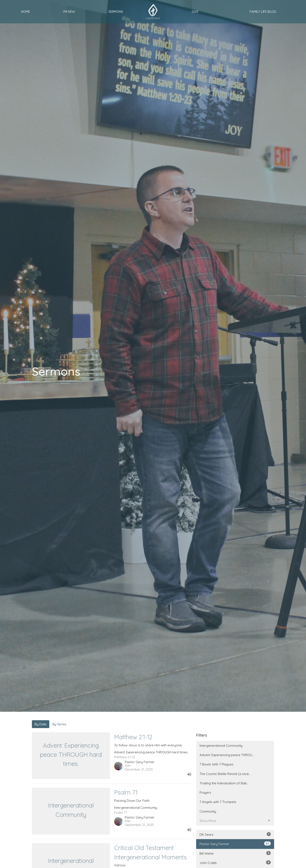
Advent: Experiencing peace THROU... (227, 755)
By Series (59, 724)
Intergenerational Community (221, 746)
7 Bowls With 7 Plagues (217, 764)
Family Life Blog (263, 12)
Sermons (116, 12)
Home (25, 12)
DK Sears (235, 834)
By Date (41, 724)
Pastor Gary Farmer (235, 844)
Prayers (205, 793)
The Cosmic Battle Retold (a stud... (225, 774)
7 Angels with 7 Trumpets (218, 802)
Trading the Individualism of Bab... (224, 783)
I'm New (69, 12)
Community (208, 811)
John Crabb (235, 863)
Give (195, 12)
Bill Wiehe (235, 853)
